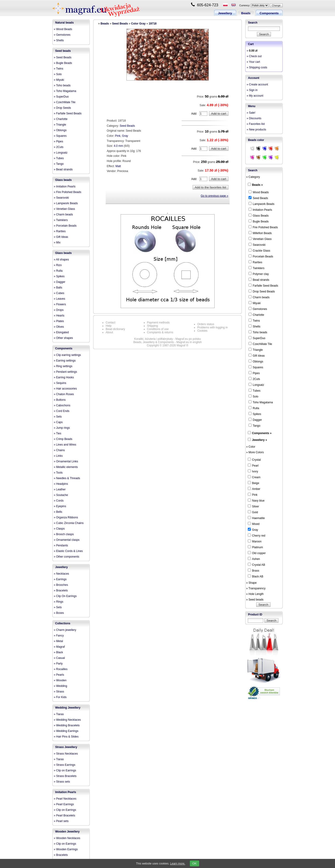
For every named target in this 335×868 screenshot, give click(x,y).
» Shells (59, 40)
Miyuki (255, 303)
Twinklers (256, 268)
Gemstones (258, 309)
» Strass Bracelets (65, 776)
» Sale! (251, 113)
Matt (118, 166)
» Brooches (61, 585)
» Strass (59, 692)
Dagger (255, 420)
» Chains (59, 450)
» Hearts (59, 316)
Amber (254, 489)
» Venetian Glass (64, 209)
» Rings (59, 602)
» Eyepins (60, 506)
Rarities (255, 262)
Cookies (202, 331)
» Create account (257, 84)
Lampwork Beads (261, 204)
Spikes (255, 414)
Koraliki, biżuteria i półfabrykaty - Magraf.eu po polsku (167, 339)
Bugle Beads (259, 221)
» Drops (59, 310)
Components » (262, 433)
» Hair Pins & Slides (66, 737)
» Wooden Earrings (66, 849)
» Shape (251, 583)
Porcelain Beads (261, 256)
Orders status (206, 324)
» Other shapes (63, 338)
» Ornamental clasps (67, 540)
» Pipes (58, 141)
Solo (253, 396)
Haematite (256, 518)
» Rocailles (61, 669)
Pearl (253, 465)
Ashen (254, 559)
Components (269, 13)
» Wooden (60, 680)
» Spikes (59, 276)
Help (109, 326)
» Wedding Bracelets (67, 725)
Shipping (153, 326)
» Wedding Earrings (66, 731)
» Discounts (254, 118)
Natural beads (64, 23)
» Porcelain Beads (65, 226)
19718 (153, 24)
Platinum (255, 547)
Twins (254, 320)
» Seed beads (255, 600)
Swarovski (257, 245)
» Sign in (252, 90)
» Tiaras (59, 714)
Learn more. (178, 864)
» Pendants (61, 545)
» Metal (58, 641)
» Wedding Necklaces (67, 720)
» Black (58, 652)
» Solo (58, 74)
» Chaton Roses (64, 394)
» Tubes (59, 158)
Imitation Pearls (66, 792)
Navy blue (256, 500)
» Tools (58, 473)
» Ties (58, 433)
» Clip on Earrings (65, 770)
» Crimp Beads (63, 439)
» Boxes (59, 613)
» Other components (67, 557)
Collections (63, 623)
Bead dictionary (115, 329)
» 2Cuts (59, 147)
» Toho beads (62, 85)
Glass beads (63, 180)
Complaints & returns (160, 332)
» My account (255, 96)
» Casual (59, 658)
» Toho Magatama (65, 91)
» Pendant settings (65, 372)
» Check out (254, 56)
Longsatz (256, 385)
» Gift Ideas (61, 237)
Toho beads (258, 332)
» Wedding (60, 686)
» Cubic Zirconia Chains (69, 523)
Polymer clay (259, 274)
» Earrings (60, 579)
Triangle (256, 350)
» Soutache (61, 495)
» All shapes (61, 260)
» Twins (58, 69)
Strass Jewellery (66, 747)
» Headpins (61, 484)
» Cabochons (62, 405)
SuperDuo (257, 338)
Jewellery (225, 13)
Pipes (254, 373)
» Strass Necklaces (66, 754)
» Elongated (61, 332)
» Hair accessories (65, 389)
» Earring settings (65, 361)
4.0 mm (119, 146)
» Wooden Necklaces (67, 838)
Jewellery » (259, 440)
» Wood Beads (63, 29)
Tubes (254, 390)
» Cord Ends (62, 411)
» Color (251, 447)
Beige (254, 483)
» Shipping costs (257, 67)
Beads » (257, 185)
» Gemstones (62, 35)
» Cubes (59, 293)
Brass (254, 570)
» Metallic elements (66, 467)
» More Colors (255, 452)
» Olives (59, 327)
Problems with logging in (213, 327)
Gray (125, 136)
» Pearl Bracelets (64, 815)
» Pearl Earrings (64, 804)
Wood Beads (259, 192)
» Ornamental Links (66, 461)
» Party (58, 664)
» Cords (59, 501)
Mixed (254, 524)
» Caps (58, 422)
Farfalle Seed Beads (263, 285)
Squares (256, 367)
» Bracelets (61, 590)
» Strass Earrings (65, 765)
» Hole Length (255, 594)
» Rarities (60, 231)
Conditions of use (158, 329)
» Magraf (59, 647)
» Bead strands (63, 169)
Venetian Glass (260, 239)
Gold (253, 512)
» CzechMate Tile (65, 102)
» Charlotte (61, 119)
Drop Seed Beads (262, 291)
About (109, 332)
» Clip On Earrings (65, 596)
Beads (246, 13)
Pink (118, 136)
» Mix (57, 242)
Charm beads (259, 297)
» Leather (60, 489)
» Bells (58, 512)
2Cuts (254, 379)
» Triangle (60, 125)
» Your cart (253, 62)
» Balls (58, 288)
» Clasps (59, 529)
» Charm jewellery (65, 630)
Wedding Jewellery (68, 708)
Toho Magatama (261, 402)
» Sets (58, 417)
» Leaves (59, 299)
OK (194, 863)
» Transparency (256, 588)
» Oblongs (60, 130)
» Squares (60, 136)
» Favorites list (256, 124)
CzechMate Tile (260, 344)
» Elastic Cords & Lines (68, 551)
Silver (253, 506)
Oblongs (256, 361)
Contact (110, 323)
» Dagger (59, 282)
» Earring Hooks (64, 377)
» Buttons (60, 400)
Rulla (254, 408)
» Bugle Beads (63, 63)
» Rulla (58, 271)
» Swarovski (61, 198)
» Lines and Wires (65, 445)
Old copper (257, 553)
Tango (254, 425)
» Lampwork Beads (66, 203)
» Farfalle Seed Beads (68, 113)
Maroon (255, 541)
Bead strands (259, 280)
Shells (254, 326)
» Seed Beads (63, 57)
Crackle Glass (259, 250)
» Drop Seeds (62, 108)
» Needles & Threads (67, 478)
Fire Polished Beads (263, 227)
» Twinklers (61, 220)
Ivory (253, 471)
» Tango (59, 164)
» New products (256, 130)
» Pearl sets (61, 821)
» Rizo (58, 265)
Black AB (256, 576)
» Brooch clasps (64, 534)
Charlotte (256, 315)
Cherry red (257, 535)
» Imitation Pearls (65, 186)
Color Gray (138, 24)
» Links (58, 456)
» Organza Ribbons (66, 517)
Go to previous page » (214, 196)
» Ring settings (63, 366)
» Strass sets (62, 782)
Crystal (254, 460)
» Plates (59, 321)
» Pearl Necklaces (65, 799)
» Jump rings (62, 428)
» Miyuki (59, 80)
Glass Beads (259, 215)
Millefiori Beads (260, 233)
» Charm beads (63, 214)
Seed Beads (120, 24)
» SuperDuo (61, 97)
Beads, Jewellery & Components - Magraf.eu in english (167, 342)
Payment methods (158, 323)
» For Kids (60, 697)
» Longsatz (61, 153)
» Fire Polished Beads (67, 192)
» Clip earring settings (67, 355)
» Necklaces (61, 574)
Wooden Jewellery (67, 832)
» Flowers (60, 304)
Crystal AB (256, 565)
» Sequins (60, 383)
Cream (254, 477)
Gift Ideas (257, 355)
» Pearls (59, 675)
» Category (253, 177)
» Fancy (59, 636)
